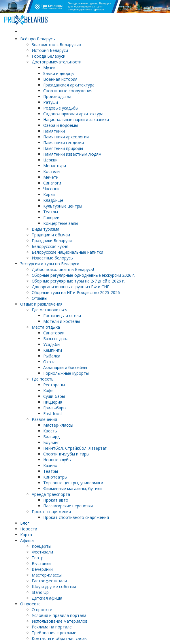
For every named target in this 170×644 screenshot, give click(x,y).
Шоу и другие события (54, 586)
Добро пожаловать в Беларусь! (63, 269)
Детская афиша (47, 598)
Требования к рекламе (54, 633)
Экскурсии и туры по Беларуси (50, 264)
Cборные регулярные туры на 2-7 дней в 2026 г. (78, 281)
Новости (29, 529)
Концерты (41, 546)
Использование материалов (60, 621)
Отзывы (39, 298)
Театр (38, 558)
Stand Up (40, 592)
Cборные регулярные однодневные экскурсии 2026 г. (83, 275)
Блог (25, 523)
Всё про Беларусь (38, 39)
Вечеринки (42, 569)
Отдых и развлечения (41, 304)
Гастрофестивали (49, 581)
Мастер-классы (47, 575)
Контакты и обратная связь (59, 638)
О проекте (30, 604)
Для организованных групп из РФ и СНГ (70, 287)
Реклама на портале (52, 627)
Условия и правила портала (59, 615)
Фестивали (42, 552)
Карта (26, 535)
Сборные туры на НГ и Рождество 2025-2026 (76, 292)
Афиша (27, 540)
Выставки (41, 563)
